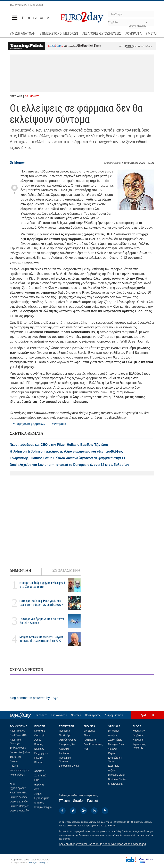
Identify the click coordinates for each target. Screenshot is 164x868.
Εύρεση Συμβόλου (20, 752)
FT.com (64, 801)
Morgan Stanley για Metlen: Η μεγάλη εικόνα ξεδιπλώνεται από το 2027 (42, 639)
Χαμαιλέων (139, 731)
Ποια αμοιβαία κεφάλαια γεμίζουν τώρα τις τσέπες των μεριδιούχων (41, 603)
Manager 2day (116, 744)
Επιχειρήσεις (41, 753)
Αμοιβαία (64, 749)
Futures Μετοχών (19, 806)
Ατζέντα (112, 770)
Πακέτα (14, 761)
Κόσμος (39, 744)
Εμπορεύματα (42, 798)
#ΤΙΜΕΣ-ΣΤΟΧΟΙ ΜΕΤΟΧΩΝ (59, 33)
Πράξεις (14, 766)
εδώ (129, 46)
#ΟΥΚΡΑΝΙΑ (133, 33)
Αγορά (38, 740)
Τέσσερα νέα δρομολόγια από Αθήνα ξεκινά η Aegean (42, 621)
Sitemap (76, 715)
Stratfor (78, 801)
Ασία (37, 789)
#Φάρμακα (59, 424)
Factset (92, 801)
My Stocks (89, 731)
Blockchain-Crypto (69, 766)
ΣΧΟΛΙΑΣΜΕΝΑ (66, 571)
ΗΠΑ (37, 780)
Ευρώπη (39, 785)
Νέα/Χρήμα (65, 735)
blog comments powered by (34, 698)
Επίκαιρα (39, 749)
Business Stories (117, 779)
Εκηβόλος (138, 735)
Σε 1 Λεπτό (40, 776)
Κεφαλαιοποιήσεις (20, 770)
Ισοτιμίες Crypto (43, 807)
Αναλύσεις (65, 753)
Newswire (40, 731)
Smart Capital (116, 784)
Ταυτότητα (41, 715)
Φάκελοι (113, 749)
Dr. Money (114, 731)
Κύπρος (39, 762)
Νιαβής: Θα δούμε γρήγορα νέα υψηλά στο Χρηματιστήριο (42, 585)
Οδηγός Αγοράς (68, 740)
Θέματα (112, 753)
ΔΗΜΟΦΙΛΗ (21, 571)
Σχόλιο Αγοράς (18, 748)
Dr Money (17, 163)
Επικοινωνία (59, 715)
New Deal (138, 740)
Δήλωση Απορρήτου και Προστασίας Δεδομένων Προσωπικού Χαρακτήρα (102, 844)
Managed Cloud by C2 (39, 862)
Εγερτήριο (114, 766)
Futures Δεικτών (19, 797)
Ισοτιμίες (39, 803)
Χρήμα (38, 794)
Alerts (87, 735)
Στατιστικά (15, 757)
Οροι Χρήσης (93, 715)
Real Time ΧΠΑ (18, 735)
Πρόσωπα (65, 731)
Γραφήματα (90, 740)
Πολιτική (39, 758)
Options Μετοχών (19, 811)
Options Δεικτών (19, 802)
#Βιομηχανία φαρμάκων (29, 424)
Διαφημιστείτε (114, 715)
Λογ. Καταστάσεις (93, 744)
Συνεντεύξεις (115, 740)
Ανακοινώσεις (17, 775)
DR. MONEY (32, 96)
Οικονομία (40, 735)
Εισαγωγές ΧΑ (67, 744)
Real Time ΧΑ (17, 731)
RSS (86, 749)
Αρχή (143, 715)
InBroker (112, 826)
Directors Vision (117, 775)
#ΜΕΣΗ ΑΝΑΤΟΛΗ (23, 33)
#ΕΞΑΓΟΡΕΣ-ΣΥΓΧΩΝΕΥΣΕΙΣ (101, 33)
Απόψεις (113, 735)
